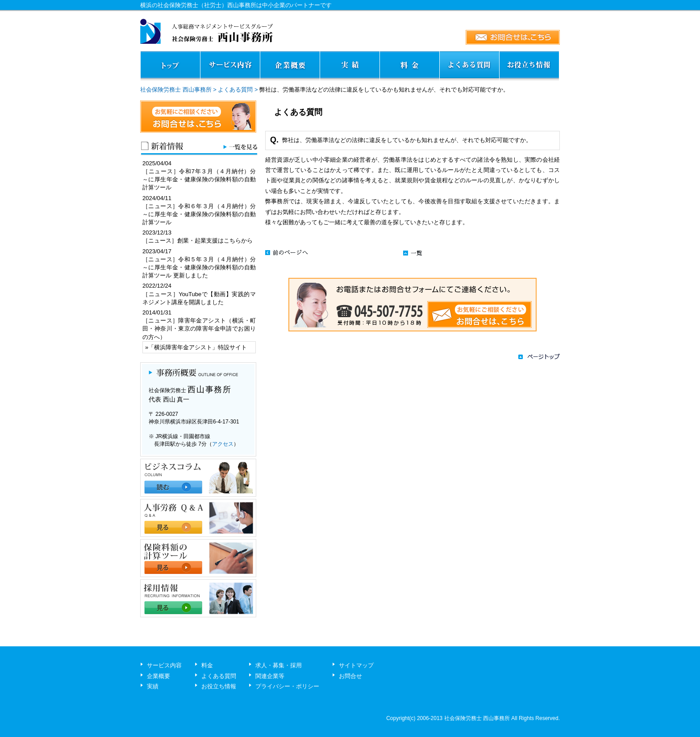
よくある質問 (235, 90)
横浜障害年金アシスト (183, 347)
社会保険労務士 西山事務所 (176, 90)
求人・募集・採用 (279, 665)
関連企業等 (270, 676)
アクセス (223, 444)
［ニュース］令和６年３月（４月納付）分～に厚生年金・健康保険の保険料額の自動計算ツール (199, 214)
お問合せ (350, 676)
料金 (207, 665)
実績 (153, 686)
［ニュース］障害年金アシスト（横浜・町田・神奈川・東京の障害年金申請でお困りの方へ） (199, 329)
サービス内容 (164, 665)
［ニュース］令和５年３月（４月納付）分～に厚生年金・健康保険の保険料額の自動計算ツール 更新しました (199, 267)
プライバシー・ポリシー (287, 686)
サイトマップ (356, 665)
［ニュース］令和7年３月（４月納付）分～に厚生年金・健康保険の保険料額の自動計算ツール (199, 179)
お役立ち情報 (219, 686)
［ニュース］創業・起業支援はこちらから (198, 241)
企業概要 (158, 676)
